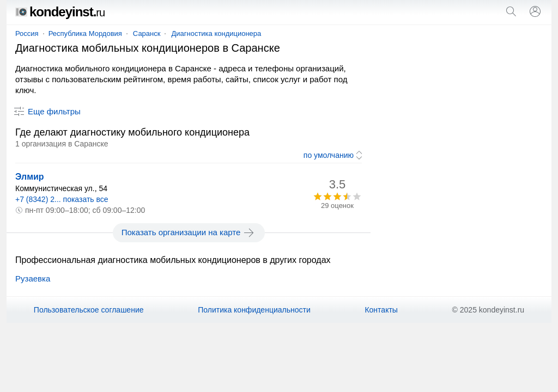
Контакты (381, 310)
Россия (27, 33)
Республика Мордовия (85, 33)
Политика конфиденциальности (254, 310)
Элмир (30, 177)
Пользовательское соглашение (89, 310)
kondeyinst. (60, 12)
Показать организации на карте (189, 232)
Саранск (147, 33)
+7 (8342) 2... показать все (62, 199)
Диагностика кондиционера (216, 33)
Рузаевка (33, 278)
